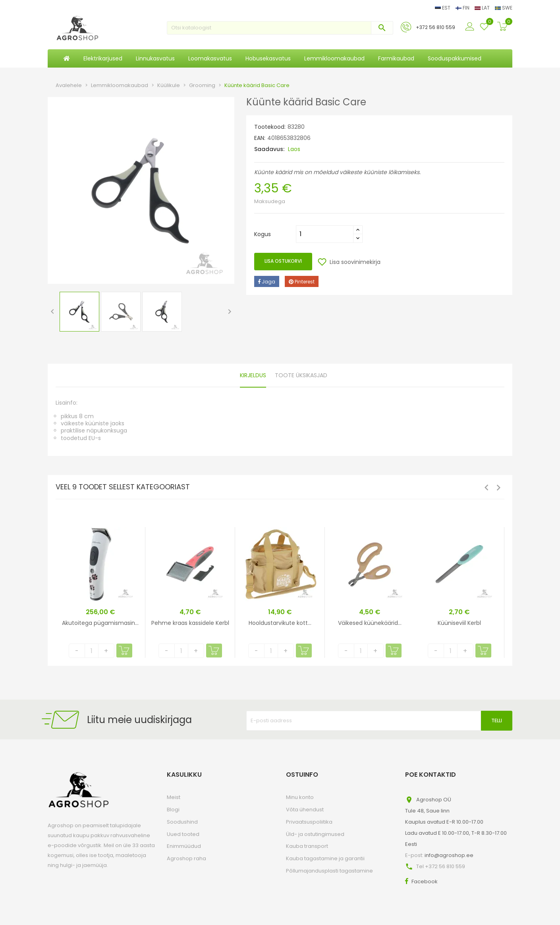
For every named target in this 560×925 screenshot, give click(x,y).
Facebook (425, 881)
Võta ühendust (305, 810)
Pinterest (302, 282)
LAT (483, 8)
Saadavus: (269, 149)
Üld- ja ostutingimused (315, 834)
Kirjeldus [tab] (253, 375)
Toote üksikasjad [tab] (301, 375)
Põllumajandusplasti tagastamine (329, 871)
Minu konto (300, 797)
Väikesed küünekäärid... (370, 623)
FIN (463, 8)
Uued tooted (183, 834)
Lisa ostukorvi (283, 261)
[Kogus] (325, 234)
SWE (504, 8)
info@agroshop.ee (449, 855)
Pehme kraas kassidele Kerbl (190, 623)
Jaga (267, 282)
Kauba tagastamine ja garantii (325, 858)
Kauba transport (307, 846)
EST (443, 8)
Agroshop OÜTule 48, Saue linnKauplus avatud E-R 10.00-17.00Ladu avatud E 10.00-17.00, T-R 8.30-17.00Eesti (456, 822)
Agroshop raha (186, 858)
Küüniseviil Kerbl (459, 623)
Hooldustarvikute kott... (280, 623)
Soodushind (182, 822)
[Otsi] (280, 28)
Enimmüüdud (184, 846)
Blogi (173, 810)
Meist (174, 797)
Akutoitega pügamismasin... (100, 623)
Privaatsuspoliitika (309, 822)
